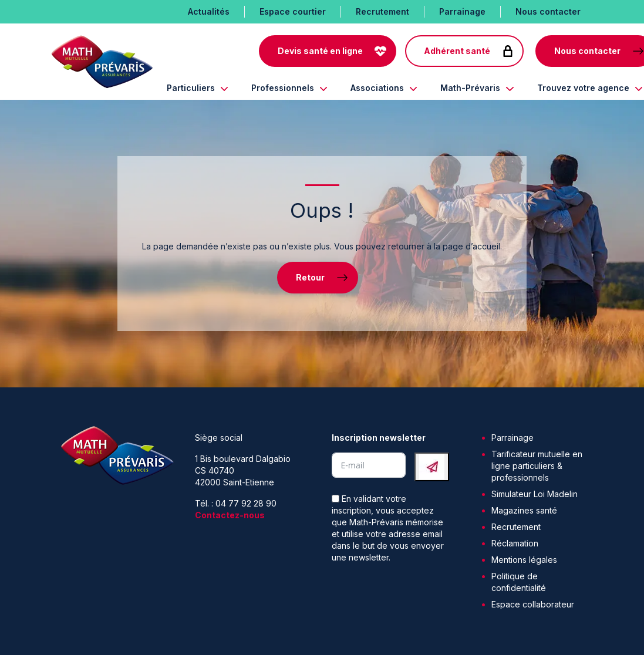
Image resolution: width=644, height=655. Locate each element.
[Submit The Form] (432, 467)
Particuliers (191, 88)
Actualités (209, 11)
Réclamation (515, 543)
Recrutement (382, 11)
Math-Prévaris (470, 88)
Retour (310, 277)
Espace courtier (293, 11)
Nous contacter (548, 11)
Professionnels (283, 88)
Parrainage (462, 11)
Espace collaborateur (533, 604)
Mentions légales (524, 560)
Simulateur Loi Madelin (535, 494)
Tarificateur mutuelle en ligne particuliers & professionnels (537, 466)
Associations (377, 88)
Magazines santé (524, 510)
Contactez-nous (230, 515)
